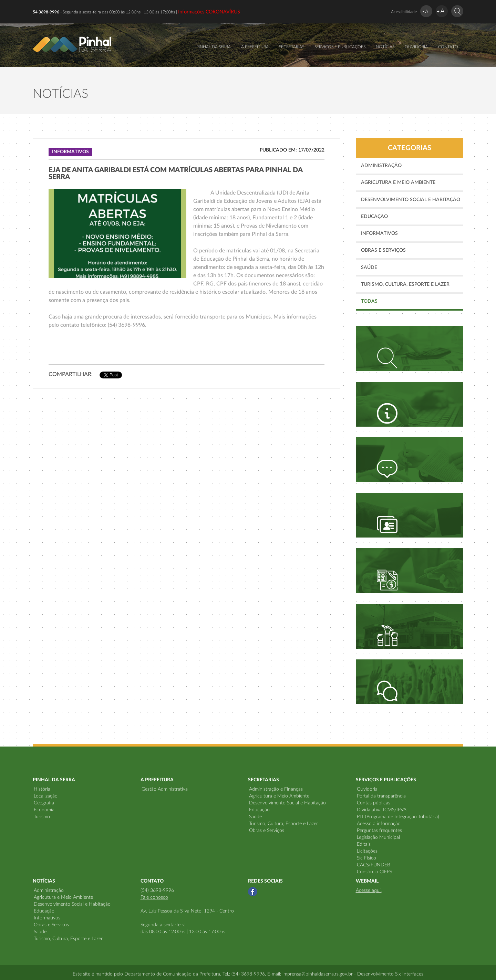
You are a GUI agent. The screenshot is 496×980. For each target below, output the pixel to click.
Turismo (42, 817)
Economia (44, 810)
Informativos (379, 233)
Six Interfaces (409, 974)
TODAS (369, 301)
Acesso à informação (379, 824)
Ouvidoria (367, 789)
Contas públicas (374, 803)
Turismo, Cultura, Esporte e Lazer (405, 284)
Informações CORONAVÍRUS (209, 12)
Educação (374, 217)
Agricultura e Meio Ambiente (279, 796)
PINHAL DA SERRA (214, 47)
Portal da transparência (381, 796)
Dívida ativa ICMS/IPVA (382, 810)
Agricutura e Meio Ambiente (398, 183)
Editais (364, 844)
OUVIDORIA (416, 47)
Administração (381, 166)
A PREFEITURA (255, 47)
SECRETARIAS (292, 47)
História (42, 789)
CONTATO (448, 47)
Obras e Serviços (383, 250)
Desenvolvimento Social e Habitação (411, 200)
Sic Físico (366, 858)
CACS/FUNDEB (374, 865)
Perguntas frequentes (379, 831)
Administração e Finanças (276, 789)
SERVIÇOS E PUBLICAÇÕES (340, 47)
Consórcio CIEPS (374, 872)
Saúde (369, 268)
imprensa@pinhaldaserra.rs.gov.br (318, 974)
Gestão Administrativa (165, 789)
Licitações (367, 851)
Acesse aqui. (369, 890)
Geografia (44, 803)
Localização (46, 796)
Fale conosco (154, 897)
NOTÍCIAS (385, 47)
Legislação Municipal (378, 837)
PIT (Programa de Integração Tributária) (398, 817)
